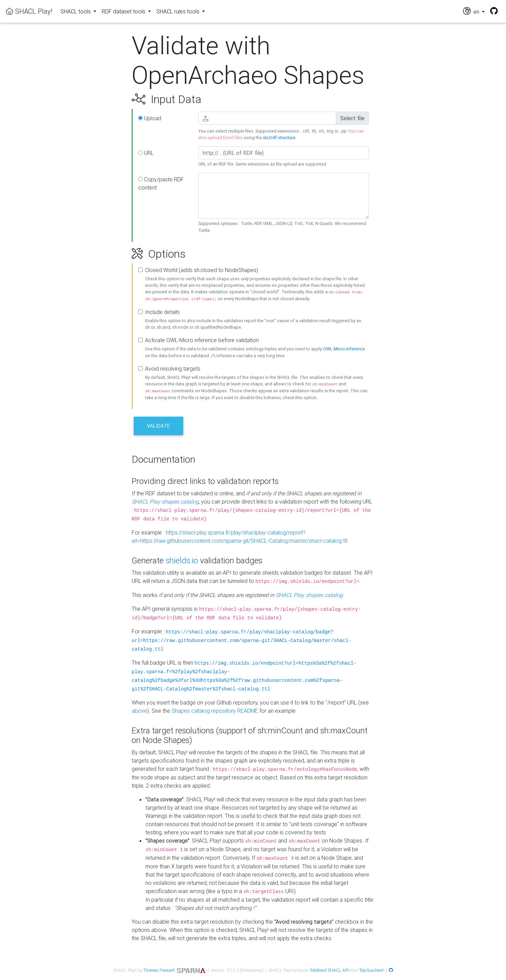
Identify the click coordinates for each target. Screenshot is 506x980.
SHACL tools (76, 11)
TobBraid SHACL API (329, 970)
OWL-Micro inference (344, 349)
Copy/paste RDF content (161, 183)
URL (146, 153)
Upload (150, 118)
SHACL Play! (29, 11)
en (472, 11)
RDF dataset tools (124, 11)
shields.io (182, 560)
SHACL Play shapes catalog (165, 502)
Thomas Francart (159, 970)
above (139, 711)
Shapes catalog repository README (215, 711)
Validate (158, 426)
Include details (162, 312)
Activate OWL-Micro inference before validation (202, 340)
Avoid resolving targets (173, 369)
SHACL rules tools (179, 11)
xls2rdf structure (279, 138)
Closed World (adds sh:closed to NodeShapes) (202, 270)
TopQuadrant (371, 970)
